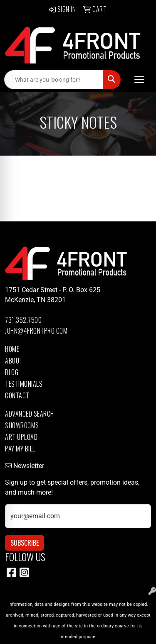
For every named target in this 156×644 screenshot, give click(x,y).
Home (12, 349)
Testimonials (24, 384)
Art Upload (21, 437)
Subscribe (25, 543)
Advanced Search (30, 414)
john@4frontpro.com (36, 331)
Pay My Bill (20, 449)
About (14, 361)
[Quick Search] (54, 80)
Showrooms (22, 425)
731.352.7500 (23, 320)
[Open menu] (139, 80)
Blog (12, 372)
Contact (17, 395)
